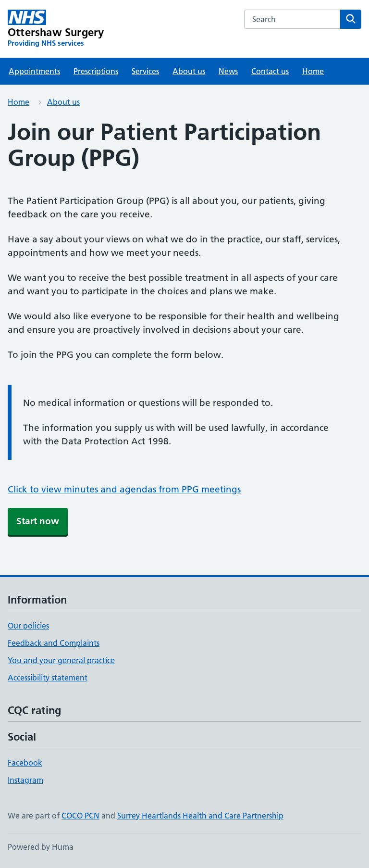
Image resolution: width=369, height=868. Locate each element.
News (228, 71)
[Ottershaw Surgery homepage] (56, 29)
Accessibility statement (48, 678)
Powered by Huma (41, 847)
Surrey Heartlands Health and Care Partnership (200, 816)
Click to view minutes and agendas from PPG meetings (124, 489)
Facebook (25, 763)
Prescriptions (96, 71)
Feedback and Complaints (54, 643)
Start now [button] (38, 521)
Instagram (25, 780)
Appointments (34, 71)
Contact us (270, 71)
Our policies (28, 626)
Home (313, 71)
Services (145, 71)
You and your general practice (61, 660)
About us (189, 71)
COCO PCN (80, 816)
